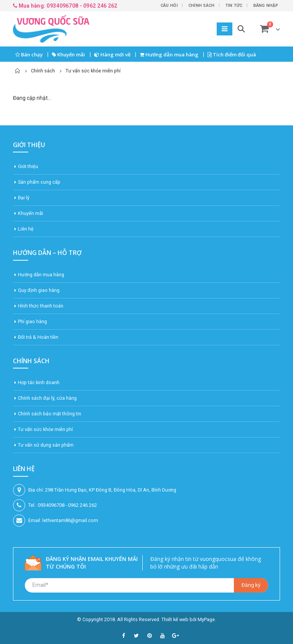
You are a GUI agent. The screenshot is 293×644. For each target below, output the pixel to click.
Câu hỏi (169, 6)
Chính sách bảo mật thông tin (50, 414)
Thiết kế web (175, 619)
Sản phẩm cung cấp (39, 182)
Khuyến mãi (68, 54)
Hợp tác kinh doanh (39, 382)
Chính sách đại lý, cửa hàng (47, 398)
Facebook (124, 636)
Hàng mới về (112, 54)
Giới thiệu (28, 166)
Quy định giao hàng (39, 290)
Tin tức (234, 6)
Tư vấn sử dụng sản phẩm (46, 445)
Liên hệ (26, 229)
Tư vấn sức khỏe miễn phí (45, 429)
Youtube (163, 636)
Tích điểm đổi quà (232, 54)
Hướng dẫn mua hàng (169, 54)
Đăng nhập (266, 6)
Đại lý (24, 198)
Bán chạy (29, 54)
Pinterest (150, 636)
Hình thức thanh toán (41, 306)
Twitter (137, 636)
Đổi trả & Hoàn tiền (38, 337)
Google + (175, 636)
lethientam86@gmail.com (70, 520)
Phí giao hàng (32, 321)
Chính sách (202, 6)
